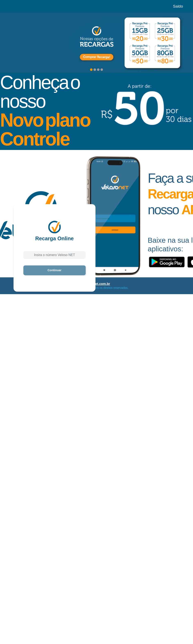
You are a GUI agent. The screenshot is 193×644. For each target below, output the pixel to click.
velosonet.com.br (96, 284)
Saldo (178, 6)
